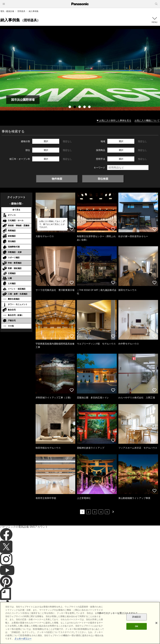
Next (151, 70)
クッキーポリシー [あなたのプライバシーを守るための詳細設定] (23, 639)
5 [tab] (90, 107)
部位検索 (103, 179)
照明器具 (21, 11)
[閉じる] (156, 623)
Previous (9, 70)
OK (137, 626)
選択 (46, 141)
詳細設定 (137, 617)
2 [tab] (75, 107)
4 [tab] (85, 107)
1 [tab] (70, 107)
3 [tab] (80, 107)
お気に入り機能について (147, 120)
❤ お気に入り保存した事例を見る (114, 120)
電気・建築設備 (7, 11)
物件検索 (57, 179)
